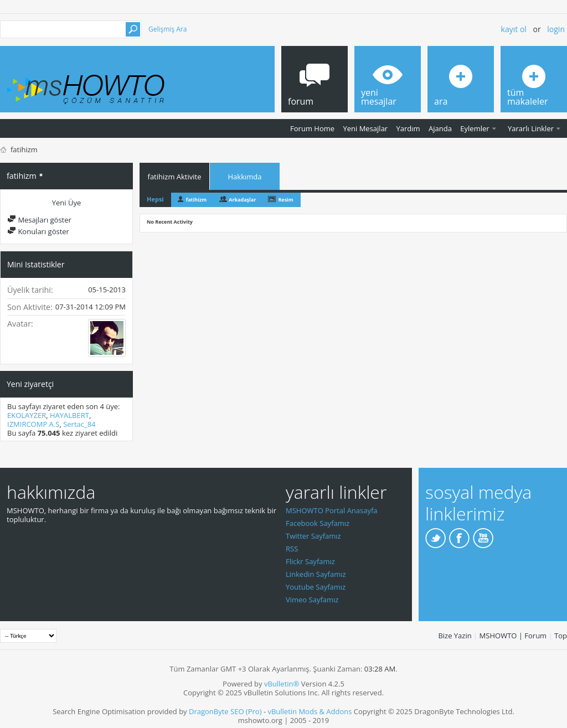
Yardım (408, 128)
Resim (285, 200)
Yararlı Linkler (531, 128)
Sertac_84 (79, 424)
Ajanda (440, 128)
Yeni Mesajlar (365, 128)
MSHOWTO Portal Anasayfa (332, 510)
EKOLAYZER (27, 415)
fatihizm (196, 200)
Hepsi (155, 199)
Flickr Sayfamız (310, 561)
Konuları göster (38, 231)
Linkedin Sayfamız (316, 574)
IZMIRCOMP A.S (33, 424)
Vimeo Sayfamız (312, 600)
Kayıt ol (514, 29)
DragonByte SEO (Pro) (225, 711)
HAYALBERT (69, 415)
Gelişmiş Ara (167, 29)
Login (556, 29)
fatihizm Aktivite (175, 177)
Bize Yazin (455, 636)
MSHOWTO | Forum (513, 636)
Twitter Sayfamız (313, 536)
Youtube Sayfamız (316, 587)
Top (561, 636)
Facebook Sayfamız (318, 523)
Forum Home (312, 128)
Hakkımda (245, 177)
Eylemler (475, 128)
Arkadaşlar (242, 200)
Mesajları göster (39, 220)
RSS (292, 549)
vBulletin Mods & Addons (310, 711)
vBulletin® (282, 684)
